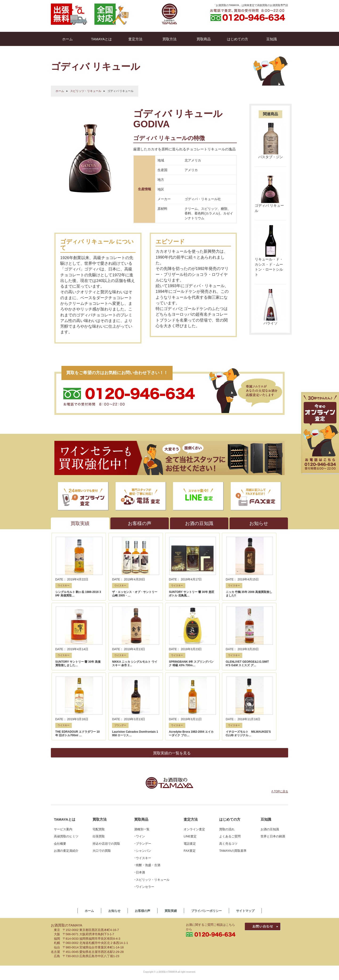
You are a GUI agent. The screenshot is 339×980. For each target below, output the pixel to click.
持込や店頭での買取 (106, 761)
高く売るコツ (228, 761)
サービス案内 (63, 746)
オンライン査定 (194, 746)
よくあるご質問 (230, 754)
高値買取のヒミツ (66, 754)
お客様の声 (143, 828)
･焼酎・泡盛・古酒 (147, 782)
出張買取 (99, 754)
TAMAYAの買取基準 (233, 768)
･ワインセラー (144, 804)
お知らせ (114, 828)
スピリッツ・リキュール (86, 91)
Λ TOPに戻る (280, 709)
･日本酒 (140, 790)
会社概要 (60, 761)
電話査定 (190, 761)
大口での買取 (102, 768)
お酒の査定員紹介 (66, 768)
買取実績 (171, 828)
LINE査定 (190, 754)
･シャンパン (143, 768)
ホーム (60, 91)
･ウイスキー (143, 775)
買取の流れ (227, 746)
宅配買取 (99, 746)
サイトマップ (245, 828)
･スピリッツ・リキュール (152, 797)
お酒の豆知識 (270, 746)
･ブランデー (143, 761)
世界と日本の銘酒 (273, 754)
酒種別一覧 (142, 746)
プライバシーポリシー (206, 828)
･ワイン (140, 754)
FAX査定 (190, 768)
